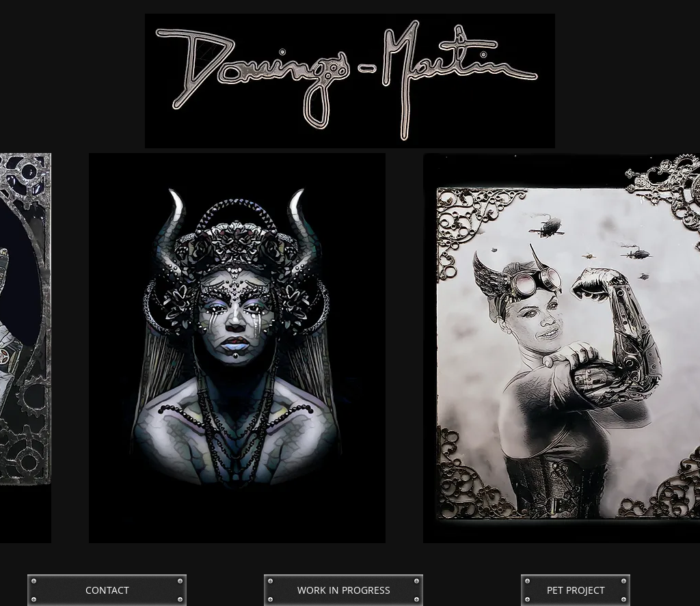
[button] (237, 348)
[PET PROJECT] (576, 590)
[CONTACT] (107, 590)
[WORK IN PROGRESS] (344, 590)
